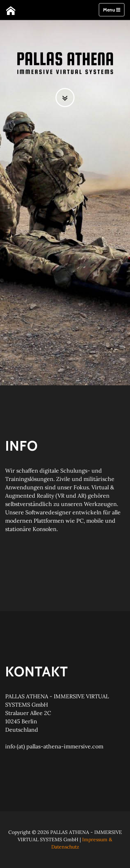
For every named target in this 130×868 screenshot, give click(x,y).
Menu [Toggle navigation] (112, 10)
